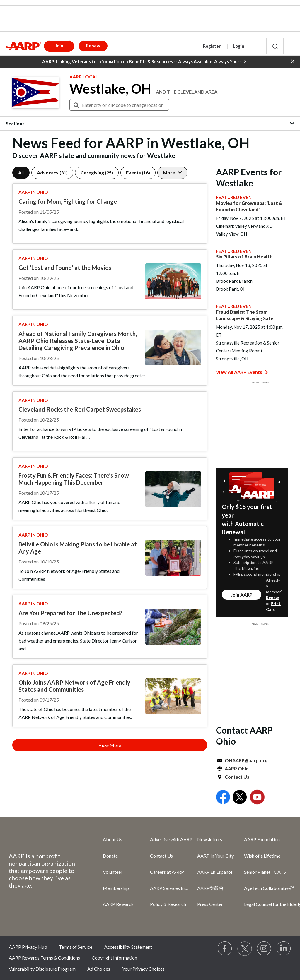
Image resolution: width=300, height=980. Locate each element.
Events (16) (138, 173)
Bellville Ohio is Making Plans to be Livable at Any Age (78, 548)
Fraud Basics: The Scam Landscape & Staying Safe (245, 315)
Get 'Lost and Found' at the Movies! (66, 268)
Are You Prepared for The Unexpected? (70, 613)
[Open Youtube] (257, 798)
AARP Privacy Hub (28, 947)
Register (212, 46)
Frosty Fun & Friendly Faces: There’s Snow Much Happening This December (74, 479)
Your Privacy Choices (143, 969)
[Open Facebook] (223, 798)
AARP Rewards (118, 904)
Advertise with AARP (171, 839)
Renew (272, 598)
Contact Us (237, 777)
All (21, 173)
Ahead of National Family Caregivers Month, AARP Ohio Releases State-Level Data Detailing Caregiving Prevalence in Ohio (78, 341)
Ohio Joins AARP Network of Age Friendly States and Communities (74, 686)
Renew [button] (93, 46)
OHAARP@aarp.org (246, 760)
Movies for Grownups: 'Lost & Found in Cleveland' (249, 206)
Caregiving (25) (97, 173)
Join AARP (242, 595)
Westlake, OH (110, 89)
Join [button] (59, 46)
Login (239, 46)
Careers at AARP (167, 872)
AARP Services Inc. (169, 888)
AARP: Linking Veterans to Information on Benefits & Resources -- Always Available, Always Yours (144, 62)
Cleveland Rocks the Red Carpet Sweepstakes (80, 409)
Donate (110, 856)
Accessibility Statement (128, 947)
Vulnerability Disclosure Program (42, 969)
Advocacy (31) (52, 173)
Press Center (210, 904)
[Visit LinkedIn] (284, 949)
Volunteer (113, 872)
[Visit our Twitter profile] (245, 949)
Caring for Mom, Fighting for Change (68, 201)
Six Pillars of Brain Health (244, 257)
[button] (292, 46)
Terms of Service (76, 947)
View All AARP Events (242, 372)
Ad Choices (99, 969)
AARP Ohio (237, 769)
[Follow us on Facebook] (225, 949)
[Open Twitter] (240, 798)
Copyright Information (114, 958)
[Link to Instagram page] (264, 949)
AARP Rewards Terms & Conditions (44, 958)
